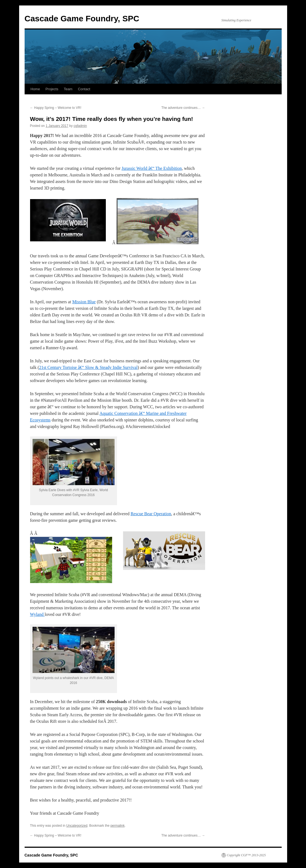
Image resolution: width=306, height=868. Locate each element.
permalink (118, 826)
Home (35, 89)
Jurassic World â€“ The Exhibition (151, 168)
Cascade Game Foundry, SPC (82, 18)
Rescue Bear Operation (151, 514)
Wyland (37, 614)
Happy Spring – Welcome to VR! (56, 108)
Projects (52, 89)
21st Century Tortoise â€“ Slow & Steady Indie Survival (88, 367)
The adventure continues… (183, 108)
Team (68, 89)
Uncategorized (77, 826)
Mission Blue (84, 302)
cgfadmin (80, 126)
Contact (84, 89)
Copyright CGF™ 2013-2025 (246, 855)
